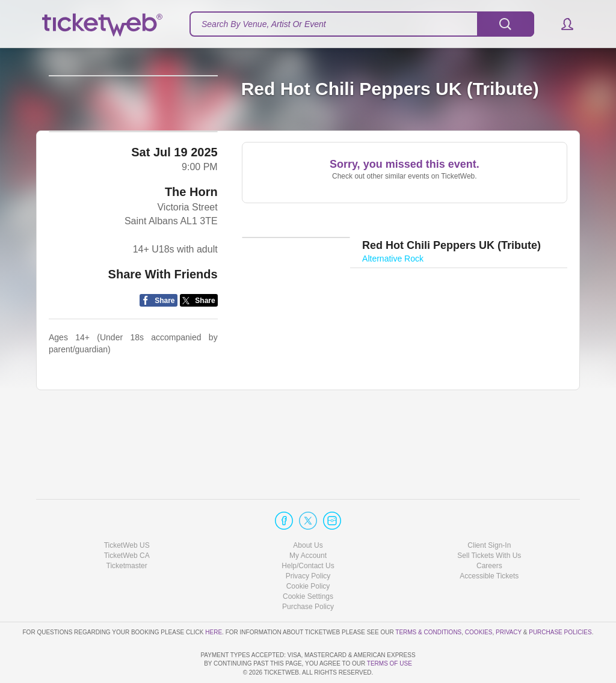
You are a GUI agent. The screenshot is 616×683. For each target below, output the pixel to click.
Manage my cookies (308, 562)
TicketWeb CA (127, 521)
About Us (308, 510)
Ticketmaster (127, 531)
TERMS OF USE (390, 663)
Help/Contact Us (308, 531)
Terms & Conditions (428, 597)
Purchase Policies (560, 597)
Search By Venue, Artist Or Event (264, 24)
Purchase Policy (308, 572)
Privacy (509, 597)
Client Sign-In (489, 510)
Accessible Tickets (489, 542)
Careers (489, 531)
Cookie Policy (308, 552)
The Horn (191, 262)
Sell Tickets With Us (489, 521)
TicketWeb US (127, 510)
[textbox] (362, 24)
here (214, 597)
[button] (562, 24)
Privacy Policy (308, 542)
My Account (308, 521)
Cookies (479, 597)
